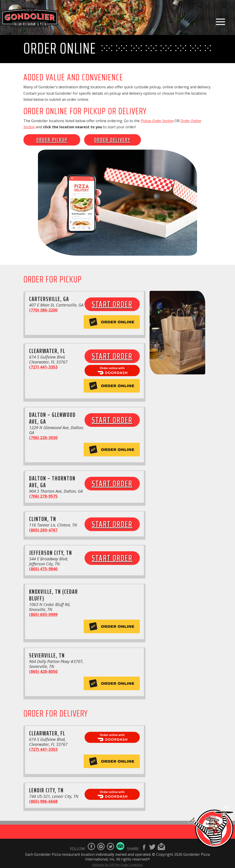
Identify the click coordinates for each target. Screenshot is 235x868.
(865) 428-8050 (43, 671)
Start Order (112, 304)
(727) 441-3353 (43, 367)
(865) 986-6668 (43, 801)
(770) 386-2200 (43, 310)
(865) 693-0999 (43, 614)
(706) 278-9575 (43, 496)
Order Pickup (52, 140)
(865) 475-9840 (43, 569)
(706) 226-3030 (43, 438)
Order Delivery (112, 140)
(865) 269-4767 (43, 530)
